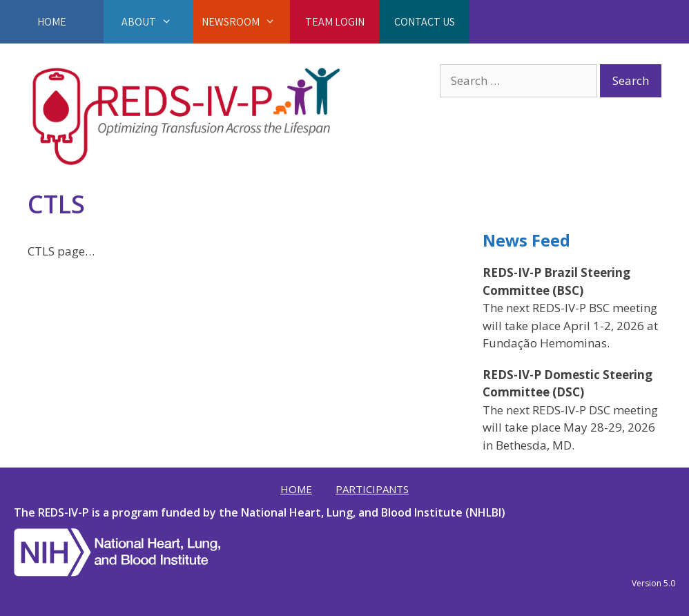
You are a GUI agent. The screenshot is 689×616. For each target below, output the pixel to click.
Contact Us (425, 22)
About (148, 22)
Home (52, 22)
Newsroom (245, 22)
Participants (372, 489)
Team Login (335, 22)
